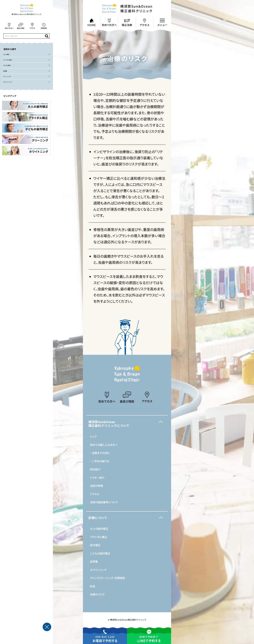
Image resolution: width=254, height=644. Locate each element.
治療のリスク (97, 594)
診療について (98, 518)
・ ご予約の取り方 (100, 461)
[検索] (47, 36)
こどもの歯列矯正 (100, 553)
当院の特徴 (96, 486)
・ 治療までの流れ (100, 453)
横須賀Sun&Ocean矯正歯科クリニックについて (109, 424)
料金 (93, 586)
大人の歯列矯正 (99, 529)
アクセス (95, 494)
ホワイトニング (98, 570)
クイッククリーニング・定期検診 (108, 578)
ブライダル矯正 (99, 537)
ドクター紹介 (97, 478)
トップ (93, 436)
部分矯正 (95, 545)
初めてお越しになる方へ (104, 445)
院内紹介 (95, 469)
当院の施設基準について (104, 502)
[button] (127, 424)
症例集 (94, 561)
